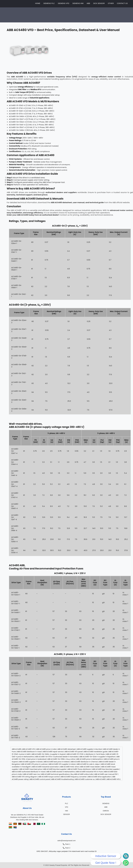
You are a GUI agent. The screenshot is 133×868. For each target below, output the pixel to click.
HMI (67, 811)
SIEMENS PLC (49, 3)
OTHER (111, 3)
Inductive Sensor (106, 856)
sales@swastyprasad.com (66, 841)
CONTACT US (122, 3)
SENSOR (66, 814)
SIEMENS (106, 803)
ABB (88, 3)
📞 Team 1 (66, 844)
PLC (66, 803)
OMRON (106, 811)
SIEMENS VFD (64, 3)
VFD (67, 807)
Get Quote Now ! (106, 863)
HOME (38, 3)
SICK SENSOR (99, 3)
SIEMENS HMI (78, 3)
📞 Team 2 (66, 848)
